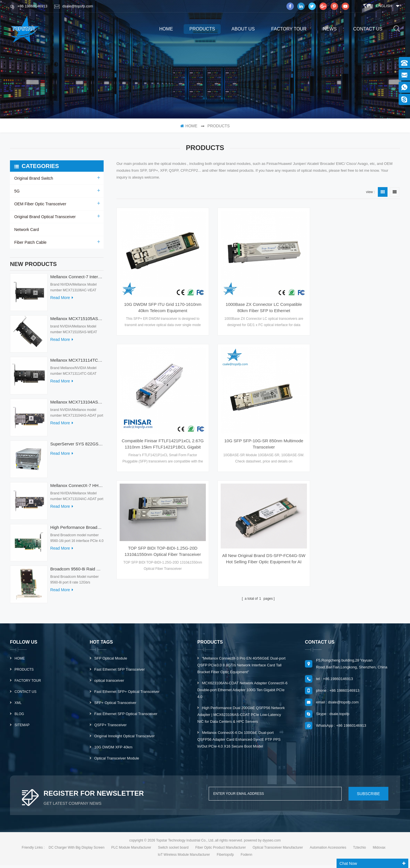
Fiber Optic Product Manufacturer (221, 850)
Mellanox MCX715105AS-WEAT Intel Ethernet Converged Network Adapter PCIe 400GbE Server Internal (77, 321)
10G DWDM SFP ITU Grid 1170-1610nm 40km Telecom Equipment (161, 303)
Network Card (26, 230)
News (330, 29)
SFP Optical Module (111, 661)
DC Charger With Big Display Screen (77, 850)
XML (18, 706)
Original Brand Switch (33, 178)
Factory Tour (289, 29)
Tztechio (359, 850)
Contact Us (25, 695)
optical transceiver (109, 683)
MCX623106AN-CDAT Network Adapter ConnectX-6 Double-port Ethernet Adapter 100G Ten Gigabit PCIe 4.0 (242, 693)
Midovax (379, 850)
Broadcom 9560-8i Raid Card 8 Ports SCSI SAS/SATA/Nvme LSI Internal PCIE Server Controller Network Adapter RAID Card (77, 572)
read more (62, 300)
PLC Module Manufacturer (131, 850)
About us (243, 29)
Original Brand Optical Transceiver (45, 217)
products (202, 29)
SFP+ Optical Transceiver (115, 706)
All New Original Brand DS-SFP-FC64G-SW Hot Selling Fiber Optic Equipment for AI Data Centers (356, 416)
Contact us (368, 29)
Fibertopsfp (225, 857)
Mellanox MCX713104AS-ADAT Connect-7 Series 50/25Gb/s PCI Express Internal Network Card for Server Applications (77, 405)
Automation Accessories (328, 850)
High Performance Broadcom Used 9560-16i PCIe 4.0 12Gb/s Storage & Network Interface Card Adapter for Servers (77, 530)
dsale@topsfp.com (74, 6)
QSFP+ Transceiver (110, 728)
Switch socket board (173, 850)
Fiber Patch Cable (30, 242)
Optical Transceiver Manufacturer (278, 850)
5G (17, 191)
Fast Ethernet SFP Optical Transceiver (126, 717)
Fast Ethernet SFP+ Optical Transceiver (127, 694)
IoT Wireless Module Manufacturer (184, 857)
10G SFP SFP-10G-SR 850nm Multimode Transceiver (161, 436)
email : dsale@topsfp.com (337, 705)
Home (20, 661)
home (166, 29)
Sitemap (22, 728)
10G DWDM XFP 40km (113, 750)
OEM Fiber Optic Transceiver (40, 204)
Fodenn (246, 857)
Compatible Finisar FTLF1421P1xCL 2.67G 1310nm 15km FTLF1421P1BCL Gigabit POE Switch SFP (355, 304)
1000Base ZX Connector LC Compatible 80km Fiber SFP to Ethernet (258, 303)
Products (24, 672)
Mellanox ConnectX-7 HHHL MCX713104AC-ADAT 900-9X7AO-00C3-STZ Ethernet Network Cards (77, 488)
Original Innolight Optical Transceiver (124, 739)
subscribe (367, 797)
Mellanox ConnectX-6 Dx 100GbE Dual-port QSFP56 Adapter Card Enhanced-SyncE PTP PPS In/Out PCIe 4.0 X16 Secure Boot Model (239, 742)
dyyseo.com (272, 843)
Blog (19, 717)
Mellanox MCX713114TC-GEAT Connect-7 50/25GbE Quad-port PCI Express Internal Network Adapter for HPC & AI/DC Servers (77, 363)
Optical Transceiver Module (117, 761)
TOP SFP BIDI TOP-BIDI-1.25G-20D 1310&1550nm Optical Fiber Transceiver (258, 408)
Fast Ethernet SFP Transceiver (120, 672)
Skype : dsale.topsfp (333, 717)
